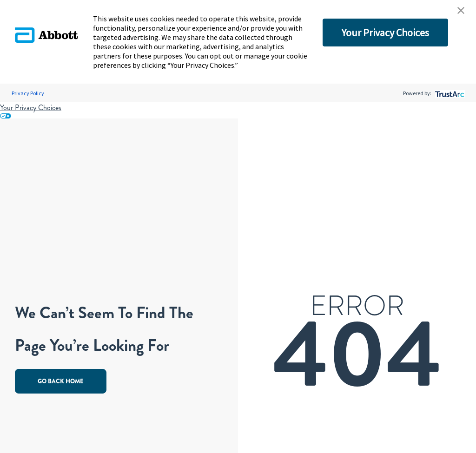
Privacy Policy (28, 93)
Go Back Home (61, 381)
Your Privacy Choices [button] (385, 33)
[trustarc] (449, 93)
